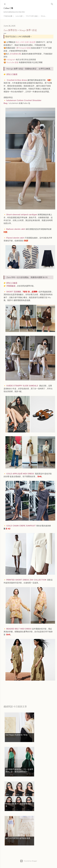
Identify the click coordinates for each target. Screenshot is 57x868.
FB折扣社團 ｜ (9, 16)
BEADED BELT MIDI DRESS (19, 629)
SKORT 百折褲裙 (14, 292)
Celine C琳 (8, 8)
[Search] (52, 4)
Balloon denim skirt (16, 229)
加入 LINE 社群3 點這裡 (26, 42)
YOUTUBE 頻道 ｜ (33, 16)
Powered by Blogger (29, 861)
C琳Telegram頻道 (23, 48)
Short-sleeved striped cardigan (22, 215)
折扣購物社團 (15, 54)
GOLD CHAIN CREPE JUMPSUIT (21, 526)
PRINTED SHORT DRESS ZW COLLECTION (26, 580)
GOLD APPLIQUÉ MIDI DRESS (20, 474)
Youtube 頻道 (12, 62)
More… (44, 16)
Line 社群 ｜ (20, 16)
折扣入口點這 (12, 74)
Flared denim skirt (16, 238)
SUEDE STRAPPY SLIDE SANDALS (22, 386)
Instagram (11, 60)
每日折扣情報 (14, 692)
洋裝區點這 (11, 286)
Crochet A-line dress (17, 80)
